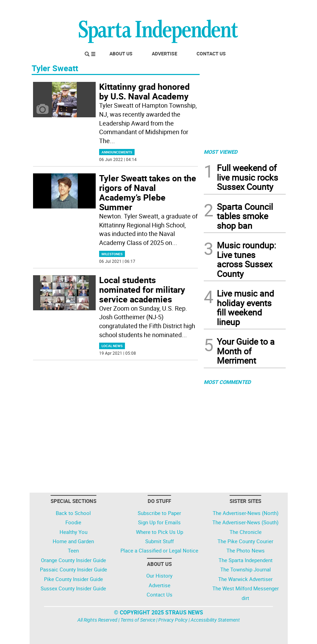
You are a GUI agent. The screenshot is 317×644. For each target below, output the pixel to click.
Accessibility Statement (215, 620)
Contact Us (211, 53)
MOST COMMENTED (227, 382)
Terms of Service (138, 620)
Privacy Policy (173, 620)
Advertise (165, 53)
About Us (121, 53)
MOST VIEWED (221, 152)
